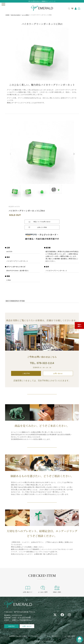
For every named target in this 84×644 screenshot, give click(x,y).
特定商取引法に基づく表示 (18, 636)
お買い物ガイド (28, 589)
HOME (7, 15)
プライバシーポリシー (38, 636)
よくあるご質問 (43, 589)
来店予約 (11, 626)
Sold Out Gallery (16, 15)
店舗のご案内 (57, 589)
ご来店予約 (26, 373)
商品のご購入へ (79, 326)
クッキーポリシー (55, 636)
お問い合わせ (58, 373)
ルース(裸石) (26, 15)
